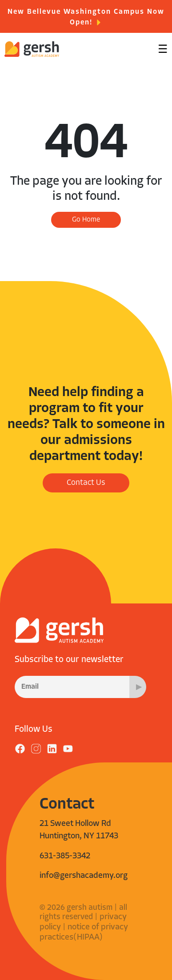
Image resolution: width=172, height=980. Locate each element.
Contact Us (86, 483)
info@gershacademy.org (84, 876)
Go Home (86, 220)
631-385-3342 (65, 856)
